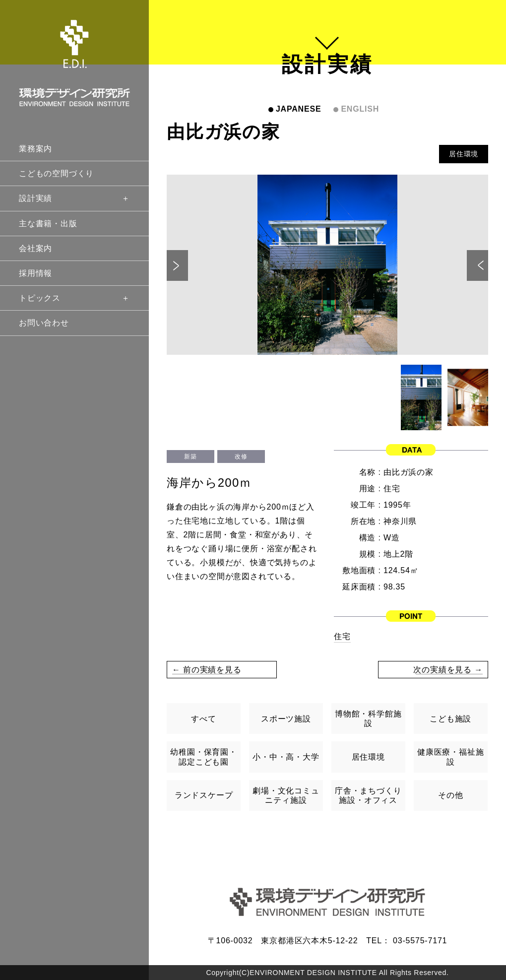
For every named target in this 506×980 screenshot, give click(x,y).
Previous (177, 265)
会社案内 (35, 248)
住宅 (342, 636)
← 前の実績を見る (207, 670)
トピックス (74, 298)
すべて (203, 719)
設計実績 (74, 198)
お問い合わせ (44, 323)
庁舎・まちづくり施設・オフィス (368, 795)
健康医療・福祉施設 (450, 757)
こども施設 (450, 719)
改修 (241, 457)
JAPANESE (298, 109)
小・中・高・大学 (286, 757)
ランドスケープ (204, 795)
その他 (450, 795)
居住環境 (464, 154)
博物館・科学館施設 (368, 719)
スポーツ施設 (286, 719)
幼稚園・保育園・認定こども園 (203, 757)
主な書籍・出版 (48, 224)
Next (477, 265)
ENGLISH (360, 109)
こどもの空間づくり (56, 173)
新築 (190, 457)
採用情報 (35, 273)
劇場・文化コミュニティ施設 (286, 795)
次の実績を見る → (448, 670)
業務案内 (35, 149)
